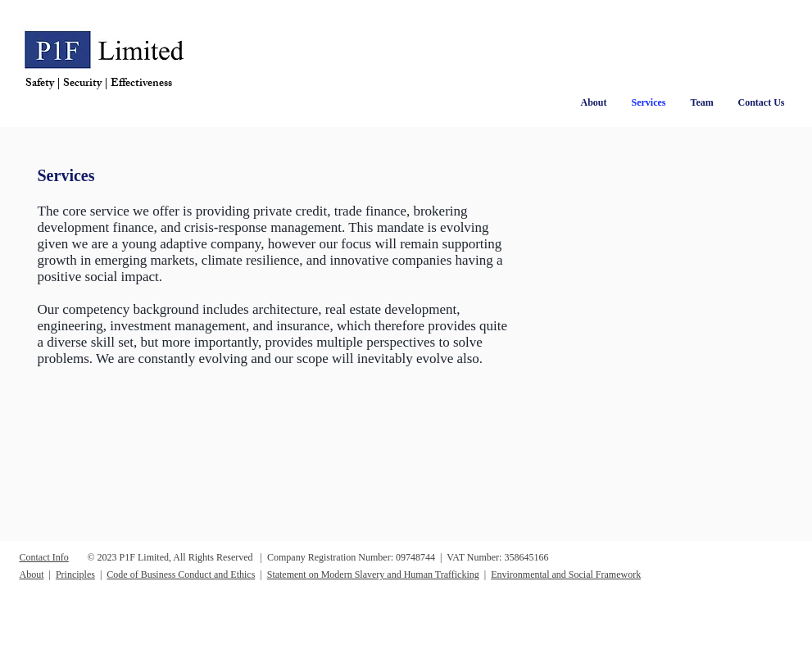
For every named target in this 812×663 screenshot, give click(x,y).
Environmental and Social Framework (566, 574)
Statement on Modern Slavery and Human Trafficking (373, 574)
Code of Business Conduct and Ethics (181, 574)
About (32, 574)
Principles (75, 574)
